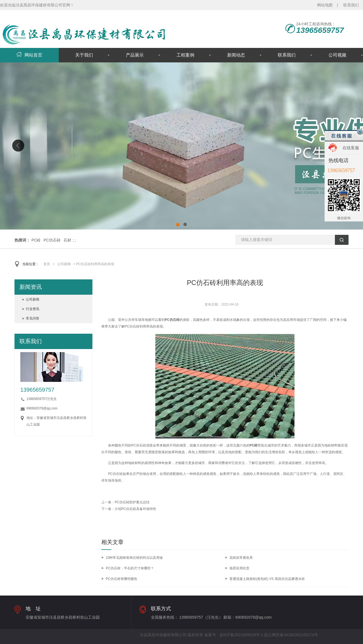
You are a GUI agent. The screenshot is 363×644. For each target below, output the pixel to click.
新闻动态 (236, 55)
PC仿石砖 (52, 240)
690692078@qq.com (42, 408)
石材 (67, 240)
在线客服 (351, 148)
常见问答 (33, 318)
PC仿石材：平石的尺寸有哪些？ (130, 568)
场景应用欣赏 (239, 568)
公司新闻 (64, 264)
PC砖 (36, 240)
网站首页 (29, 55)
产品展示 (135, 55)
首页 (47, 264)
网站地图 (325, 5)
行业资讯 (33, 309)
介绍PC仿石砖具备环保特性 (135, 509)
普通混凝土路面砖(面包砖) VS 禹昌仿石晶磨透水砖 (267, 579)
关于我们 (84, 55)
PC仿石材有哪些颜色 (122, 579)
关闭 (360, 132)
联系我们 (351, 5)
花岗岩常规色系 (241, 558)
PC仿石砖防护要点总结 (132, 502)
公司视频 (337, 55)
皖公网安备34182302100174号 (291, 635)
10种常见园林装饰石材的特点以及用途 (134, 558)
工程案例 (185, 55)
